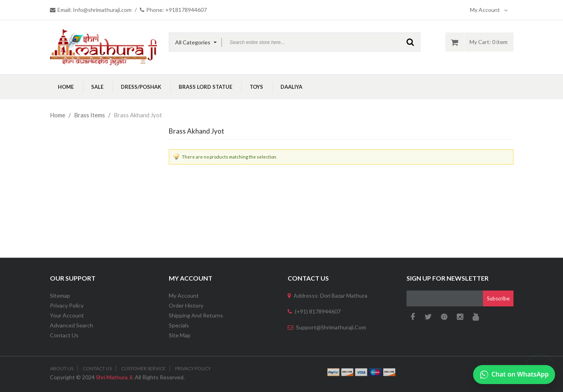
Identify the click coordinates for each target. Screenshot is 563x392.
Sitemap (60, 295)
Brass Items (90, 115)
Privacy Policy (67, 305)
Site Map (180, 335)
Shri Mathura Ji (114, 377)
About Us (62, 368)
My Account (489, 10)
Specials (179, 325)
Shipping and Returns (196, 315)
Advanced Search (72, 325)
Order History (186, 305)
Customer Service (143, 368)
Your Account (67, 315)
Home (58, 115)
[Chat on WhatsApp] (514, 375)
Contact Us (64, 335)
